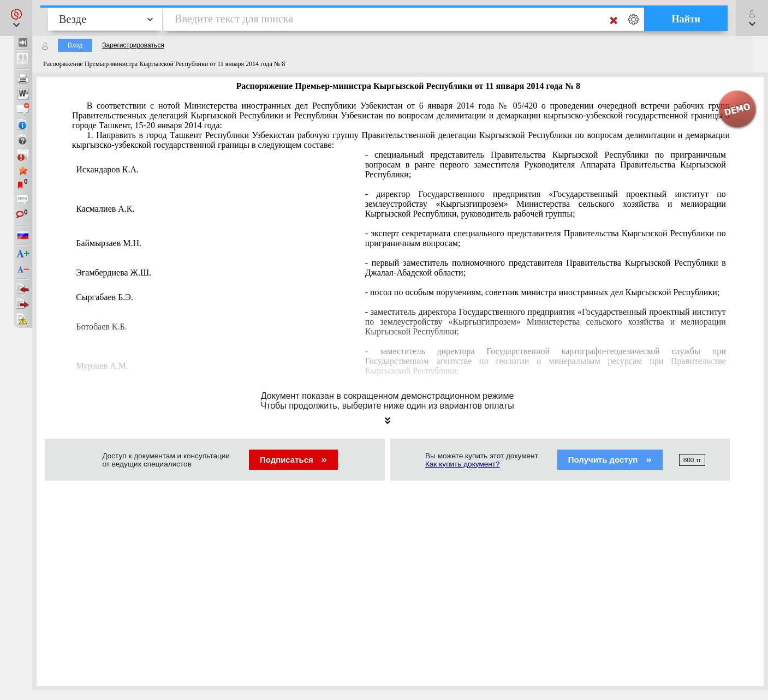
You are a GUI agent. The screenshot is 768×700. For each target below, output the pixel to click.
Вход (75, 45)
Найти (686, 19)
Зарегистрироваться (133, 45)
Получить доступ (610, 460)
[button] (16, 18)
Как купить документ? (463, 464)
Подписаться (293, 460)
